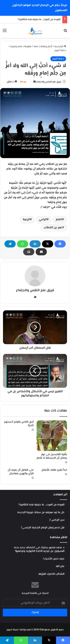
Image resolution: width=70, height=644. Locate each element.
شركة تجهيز (13, 630)
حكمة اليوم (60, 51)
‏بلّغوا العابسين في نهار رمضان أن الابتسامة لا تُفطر (52, 456)
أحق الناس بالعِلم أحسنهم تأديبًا (19, 424)
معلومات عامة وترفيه (21, 47)
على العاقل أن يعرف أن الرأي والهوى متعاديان (21, 472)
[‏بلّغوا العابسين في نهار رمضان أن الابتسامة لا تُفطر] (52, 436)
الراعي (43, 220)
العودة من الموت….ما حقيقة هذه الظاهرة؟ (39, 20)
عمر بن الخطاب (53, 228)
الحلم (59, 220)
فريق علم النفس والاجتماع (49, 82)
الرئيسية (60, 47)
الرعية (26, 220)
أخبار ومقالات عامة (43, 47)
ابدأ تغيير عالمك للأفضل (54, 470)
